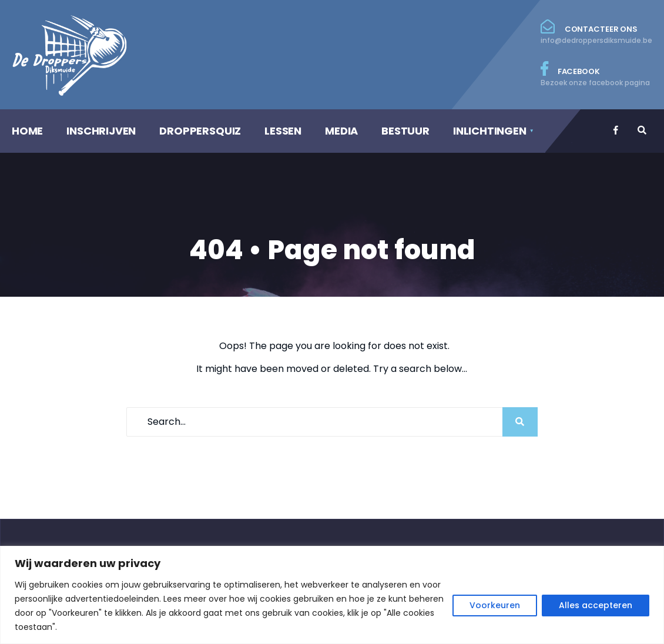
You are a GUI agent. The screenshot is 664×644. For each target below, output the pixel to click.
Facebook (596, 75)
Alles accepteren (596, 605)
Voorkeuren (495, 605)
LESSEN (283, 131)
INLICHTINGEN (490, 131)
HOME (27, 131)
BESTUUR (405, 131)
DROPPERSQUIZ (200, 131)
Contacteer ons (596, 32)
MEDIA (341, 131)
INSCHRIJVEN (101, 131)
